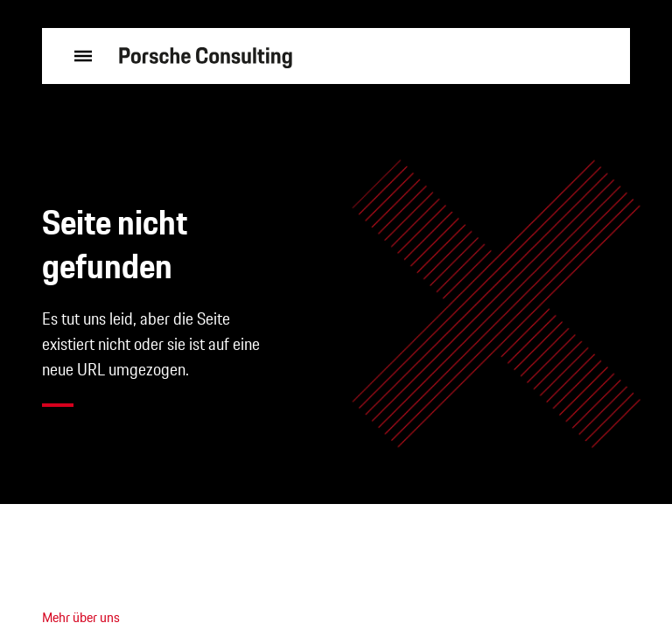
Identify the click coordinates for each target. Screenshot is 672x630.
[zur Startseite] (206, 56)
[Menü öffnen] (77, 56)
